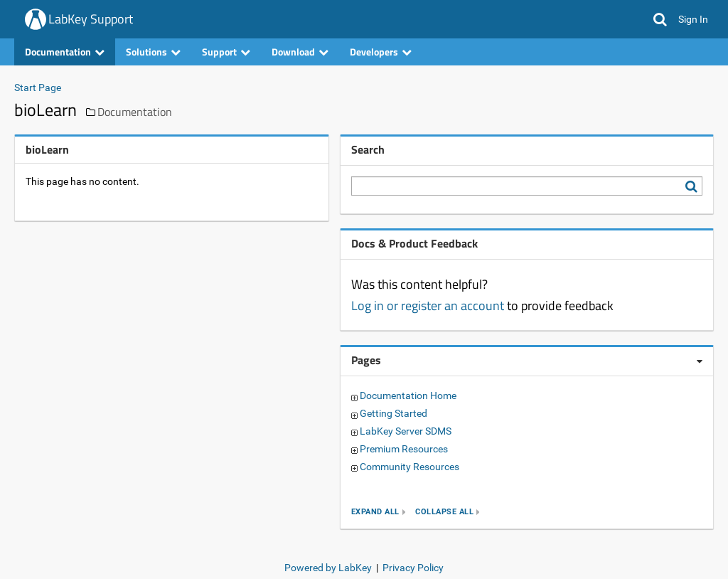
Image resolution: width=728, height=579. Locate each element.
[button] (660, 19)
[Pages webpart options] (700, 361)
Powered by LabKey (328, 568)
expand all (375, 512)
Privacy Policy (413, 568)
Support (226, 52)
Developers (381, 52)
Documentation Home (408, 395)
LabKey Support (91, 19)
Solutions (153, 52)
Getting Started (394, 413)
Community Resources (409, 467)
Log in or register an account (428, 306)
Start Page (38, 87)
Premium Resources (404, 449)
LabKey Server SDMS (406, 431)
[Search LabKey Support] (694, 186)
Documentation (65, 52)
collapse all (444, 512)
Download (300, 52)
